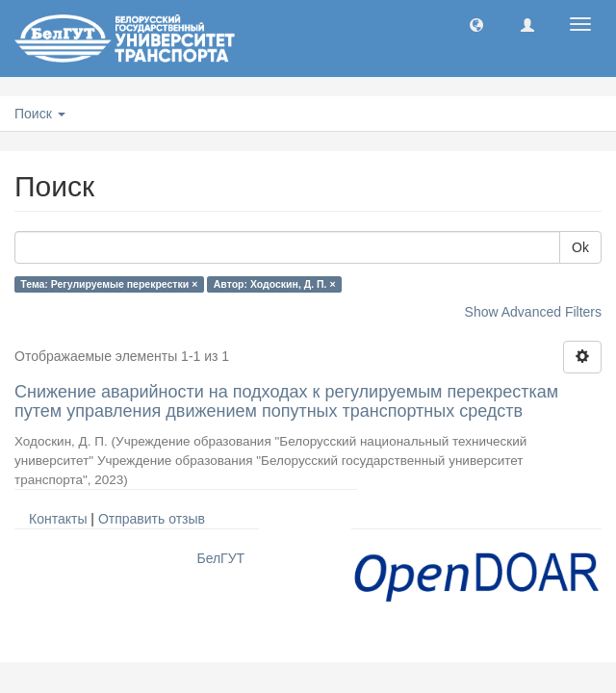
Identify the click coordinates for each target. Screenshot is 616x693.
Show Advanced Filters (533, 312)
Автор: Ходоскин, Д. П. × (275, 284)
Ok (580, 247)
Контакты (58, 519)
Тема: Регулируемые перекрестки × (109, 284)
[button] (476, 24)
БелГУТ (220, 558)
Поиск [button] (40, 114)
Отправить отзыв (152, 519)
